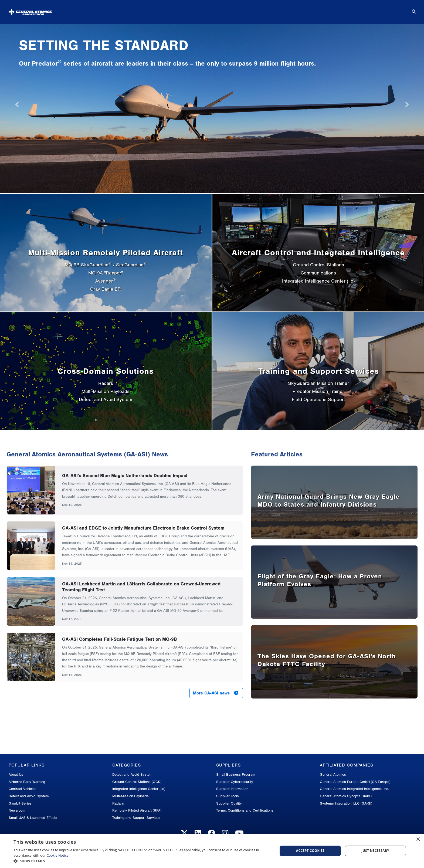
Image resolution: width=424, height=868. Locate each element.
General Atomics (333, 774)
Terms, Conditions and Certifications (245, 810)
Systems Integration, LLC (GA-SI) (346, 803)
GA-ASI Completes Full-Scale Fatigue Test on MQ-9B (119, 639)
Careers (351, 10)
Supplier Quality (229, 803)
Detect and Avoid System (29, 796)
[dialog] (212, 851)
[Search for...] (410, 10)
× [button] (418, 840)
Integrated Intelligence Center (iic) (139, 789)
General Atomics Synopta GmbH (346, 796)
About (174, 10)
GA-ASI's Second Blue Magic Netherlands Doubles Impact (125, 476)
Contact (388, 10)
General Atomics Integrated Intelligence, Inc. (354, 789)
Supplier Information (232, 789)
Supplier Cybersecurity (235, 782)
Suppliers (313, 10)
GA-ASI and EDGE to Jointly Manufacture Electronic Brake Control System (143, 528)
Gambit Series (20, 803)
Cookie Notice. (58, 855)
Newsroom (17, 810)
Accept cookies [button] (310, 851)
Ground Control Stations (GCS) (137, 782)
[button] (142, 861)
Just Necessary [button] (375, 851)
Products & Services (219, 10)
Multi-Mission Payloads (130, 796)
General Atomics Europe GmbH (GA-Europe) (355, 782)
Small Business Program (236, 774)
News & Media (272, 10)
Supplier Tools (228, 796)
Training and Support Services (136, 818)
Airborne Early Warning (27, 782)
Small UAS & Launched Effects (33, 818)
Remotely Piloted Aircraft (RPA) (137, 810)
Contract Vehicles (23, 789)
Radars (118, 803)
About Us (16, 774)
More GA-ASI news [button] (216, 693)
